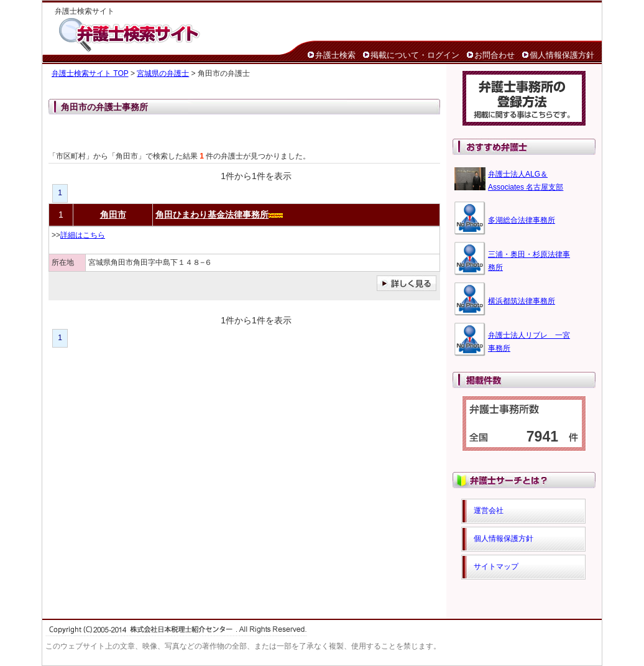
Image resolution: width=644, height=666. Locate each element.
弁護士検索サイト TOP (90, 73)
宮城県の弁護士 (163, 73)
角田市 (113, 215)
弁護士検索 (335, 55)
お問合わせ (494, 55)
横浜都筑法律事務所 (522, 301)
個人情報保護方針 (562, 55)
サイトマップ (496, 567)
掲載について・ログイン (415, 55)
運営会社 (489, 511)
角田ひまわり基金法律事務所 (212, 215)
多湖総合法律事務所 (522, 220)
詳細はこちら (83, 235)
